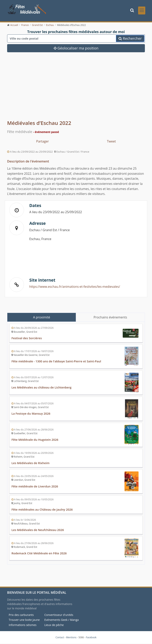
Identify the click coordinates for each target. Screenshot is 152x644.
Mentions (71, 638)
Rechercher (130, 40)
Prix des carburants (21, 615)
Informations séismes (23, 625)
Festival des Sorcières (27, 339)
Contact (60, 638)
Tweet (111, 143)
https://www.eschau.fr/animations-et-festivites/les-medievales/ (76, 288)
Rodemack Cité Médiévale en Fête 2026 (39, 554)
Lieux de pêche (54, 625)
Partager (43, 143)
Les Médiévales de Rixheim (31, 464)
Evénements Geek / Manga (62, 620)
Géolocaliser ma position (76, 49)
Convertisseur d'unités (59, 615)
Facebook (91, 638)
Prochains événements (110, 319)
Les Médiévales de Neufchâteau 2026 (38, 531)
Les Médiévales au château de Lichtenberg (42, 388)
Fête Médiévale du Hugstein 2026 (35, 441)
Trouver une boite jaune (24, 620)
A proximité (42, 319)
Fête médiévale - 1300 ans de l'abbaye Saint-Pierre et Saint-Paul (57, 362)
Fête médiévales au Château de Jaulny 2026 (42, 510)
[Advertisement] (76, 90)
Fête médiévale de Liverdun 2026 (35, 487)
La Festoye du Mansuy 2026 (31, 415)
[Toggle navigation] (142, 11)
